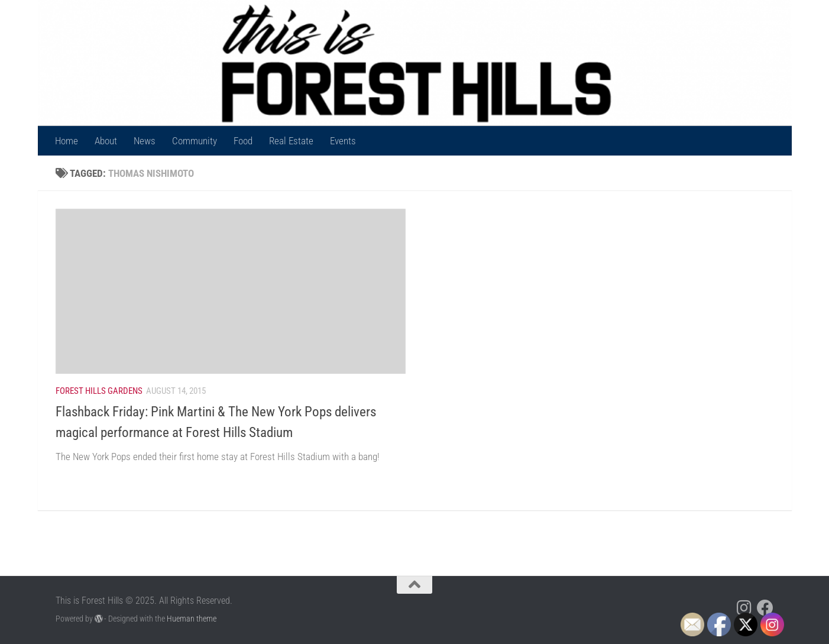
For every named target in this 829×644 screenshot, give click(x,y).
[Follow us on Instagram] (744, 608)
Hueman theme (192, 619)
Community (195, 141)
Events (343, 141)
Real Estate (291, 141)
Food (243, 141)
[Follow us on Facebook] (765, 608)
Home (67, 141)
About (106, 141)
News (145, 141)
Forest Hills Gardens (99, 391)
